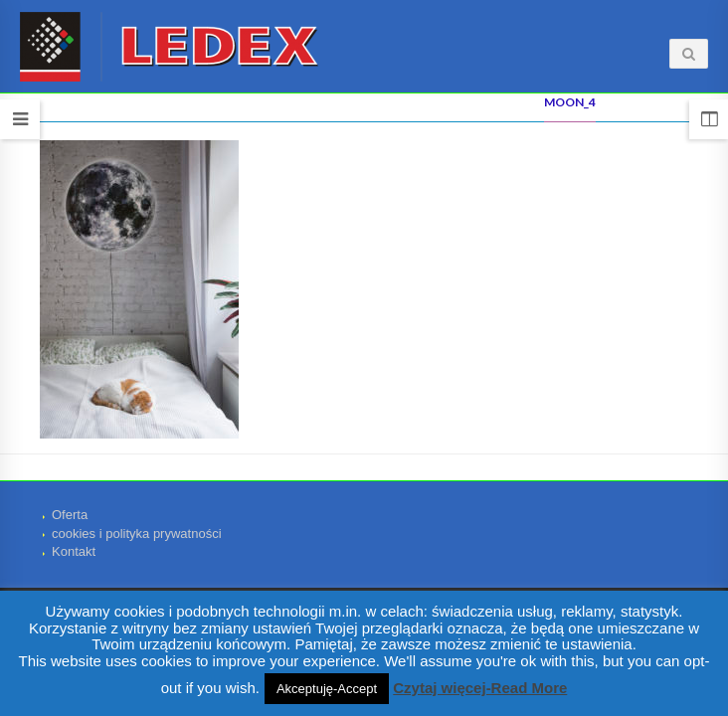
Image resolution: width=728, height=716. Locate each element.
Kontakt (74, 551)
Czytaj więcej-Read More (480, 688)
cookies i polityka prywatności (137, 534)
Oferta (70, 515)
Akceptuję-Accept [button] (327, 689)
